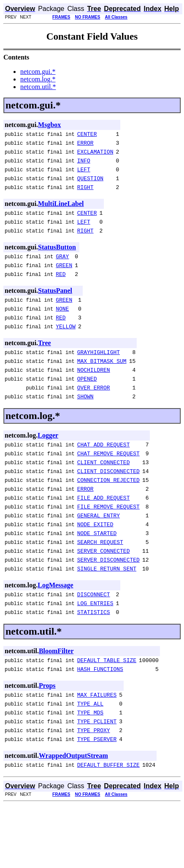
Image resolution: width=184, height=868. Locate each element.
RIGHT (85, 196)
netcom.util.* (38, 87)
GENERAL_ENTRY (99, 556)
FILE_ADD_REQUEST (104, 535)
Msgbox (49, 125)
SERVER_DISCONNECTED (108, 606)
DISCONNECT (94, 644)
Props (47, 740)
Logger (48, 464)
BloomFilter (56, 703)
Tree (45, 364)
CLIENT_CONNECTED (104, 495)
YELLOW (66, 348)
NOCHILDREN (94, 395)
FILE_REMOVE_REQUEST (108, 546)
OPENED (87, 405)
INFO (84, 165)
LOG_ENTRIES (95, 654)
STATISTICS (94, 664)
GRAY (62, 270)
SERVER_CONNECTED (104, 596)
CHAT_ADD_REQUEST (104, 475)
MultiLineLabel (61, 212)
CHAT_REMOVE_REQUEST (108, 485)
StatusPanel (55, 307)
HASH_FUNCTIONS (100, 723)
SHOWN (85, 425)
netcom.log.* (38, 79)
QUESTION (90, 186)
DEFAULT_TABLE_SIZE (107, 713)
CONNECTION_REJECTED (108, 515)
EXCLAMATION (95, 155)
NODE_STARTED (97, 576)
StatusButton (57, 260)
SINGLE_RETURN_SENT (107, 617)
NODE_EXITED (95, 566)
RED (61, 290)
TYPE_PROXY (94, 791)
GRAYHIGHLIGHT (99, 375)
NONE (62, 327)
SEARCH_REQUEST (100, 586)
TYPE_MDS (90, 771)
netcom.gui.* (38, 72)
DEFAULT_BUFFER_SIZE (108, 828)
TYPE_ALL (90, 760)
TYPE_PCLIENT (97, 781)
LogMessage (55, 633)
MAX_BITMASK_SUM (102, 385)
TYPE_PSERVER (97, 801)
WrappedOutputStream (73, 818)
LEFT (84, 176)
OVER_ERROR (94, 415)
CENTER (87, 135)
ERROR (85, 145)
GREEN (64, 280)
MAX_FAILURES (97, 750)
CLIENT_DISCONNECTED (108, 505)
